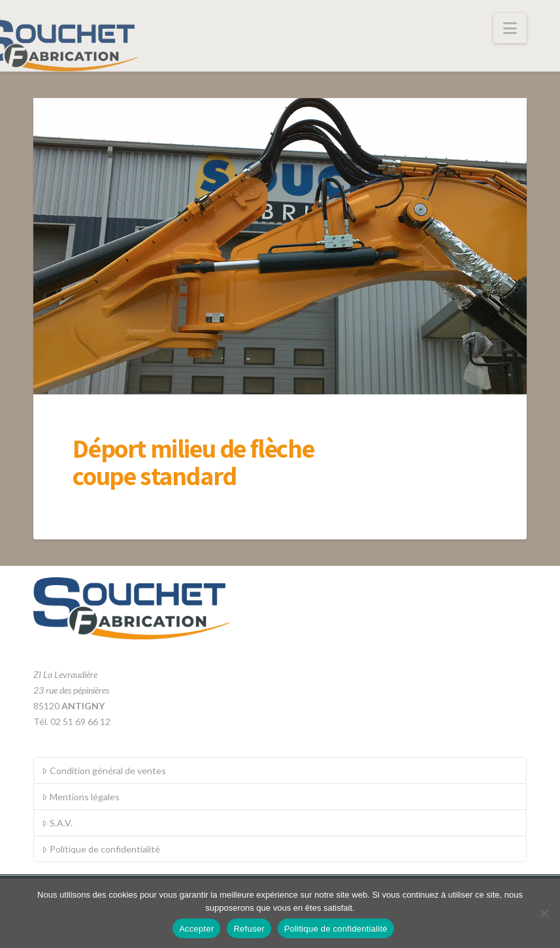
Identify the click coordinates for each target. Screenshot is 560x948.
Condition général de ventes (104, 770)
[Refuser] (544, 913)
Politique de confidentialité (101, 849)
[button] (510, 28)
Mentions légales (80, 797)
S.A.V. (57, 823)
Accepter (196, 929)
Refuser (249, 929)
